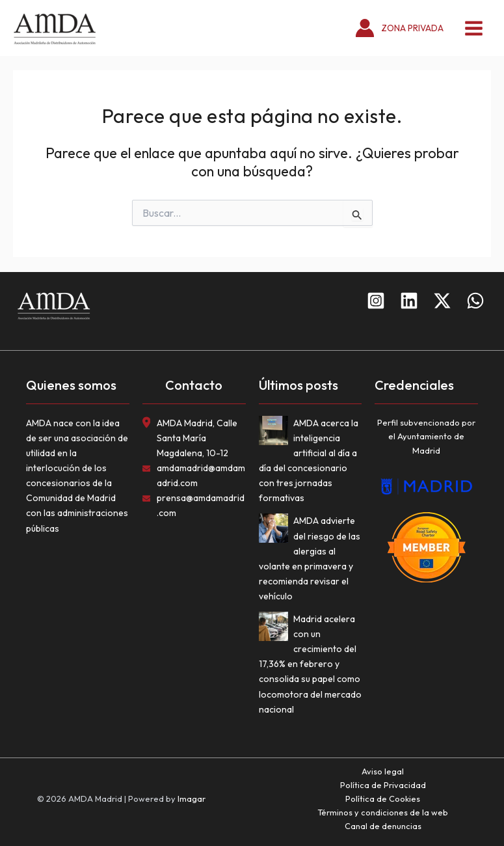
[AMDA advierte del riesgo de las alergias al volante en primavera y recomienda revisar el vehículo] (276, 531)
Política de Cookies (383, 798)
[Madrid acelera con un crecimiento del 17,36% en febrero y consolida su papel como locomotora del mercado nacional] (276, 629)
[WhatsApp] (475, 301)
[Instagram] (376, 301)
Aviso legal (383, 771)
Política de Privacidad (383, 785)
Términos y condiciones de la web (383, 812)
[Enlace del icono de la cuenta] (399, 28)
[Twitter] (442, 301)
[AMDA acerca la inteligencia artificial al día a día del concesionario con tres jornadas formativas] (276, 433)
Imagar (192, 798)
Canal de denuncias (383, 826)
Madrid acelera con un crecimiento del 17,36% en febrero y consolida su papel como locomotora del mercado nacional (310, 664)
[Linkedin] (409, 301)
